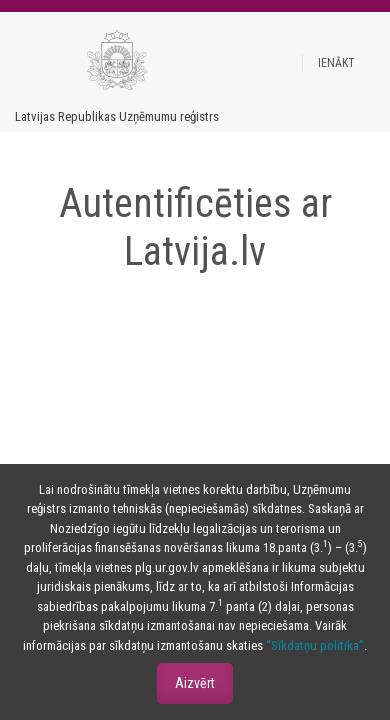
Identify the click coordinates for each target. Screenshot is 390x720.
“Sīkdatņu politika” (315, 645)
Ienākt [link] (336, 63)
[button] (336, 63)
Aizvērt (195, 683)
